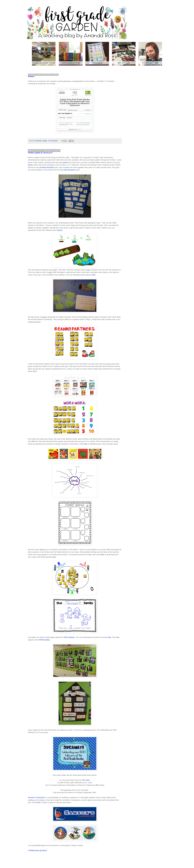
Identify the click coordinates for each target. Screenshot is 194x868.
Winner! (31, 76)
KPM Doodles (44, 640)
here (94, 275)
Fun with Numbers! (68, 170)
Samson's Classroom (36, 797)
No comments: (54, 141)
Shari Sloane (69, 637)
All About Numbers (47, 167)
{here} (65, 162)
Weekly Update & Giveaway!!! (40, 153)
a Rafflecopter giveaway (37, 850)
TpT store (86, 780)
